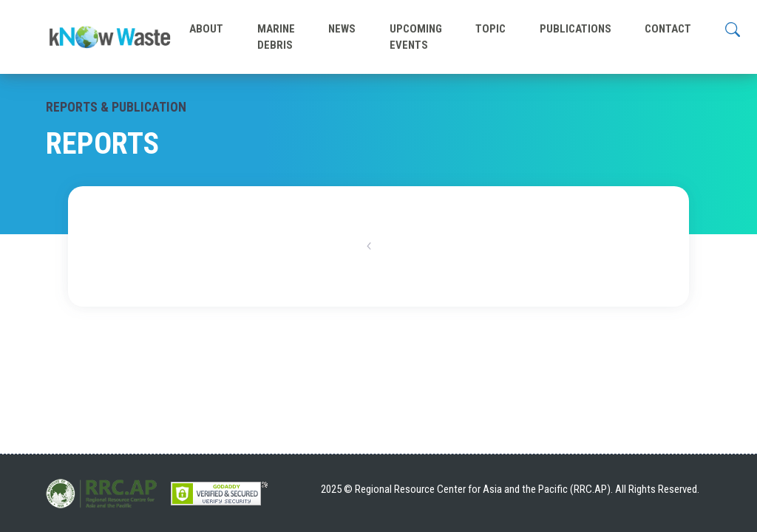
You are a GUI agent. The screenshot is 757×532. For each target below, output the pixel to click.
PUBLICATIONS (576, 29)
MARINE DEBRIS (276, 37)
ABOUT (206, 29)
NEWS (342, 29)
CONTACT (668, 29)
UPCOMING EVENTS (416, 37)
